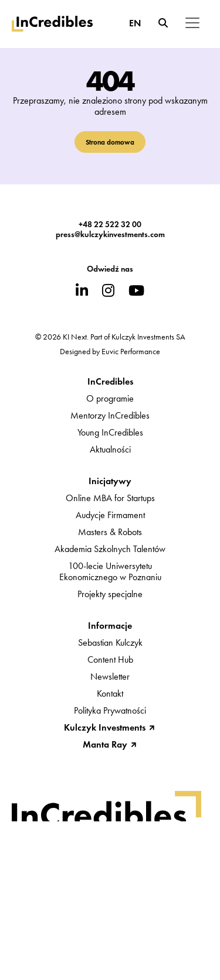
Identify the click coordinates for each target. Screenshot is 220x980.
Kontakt (110, 693)
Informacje (110, 626)
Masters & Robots (110, 532)
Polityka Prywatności (110, 710)
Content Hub (110, 659)
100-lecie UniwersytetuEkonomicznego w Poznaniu (110, 571)
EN (135, 23)
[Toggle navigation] (192, 23)
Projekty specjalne (110, 594)
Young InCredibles (110, 432)
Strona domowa (110, 142)
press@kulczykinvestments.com (110, 234)
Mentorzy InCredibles (110, 415)
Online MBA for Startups (110, 498)
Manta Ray (105, 744)
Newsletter (110, 676)
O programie (110, 398)
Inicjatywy (110, 481)
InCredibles (110, 381)
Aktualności (110, 449)
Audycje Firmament (110, 515)
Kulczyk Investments (105, 727)
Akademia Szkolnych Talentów (110, 549)
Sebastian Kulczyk (110, 643)
